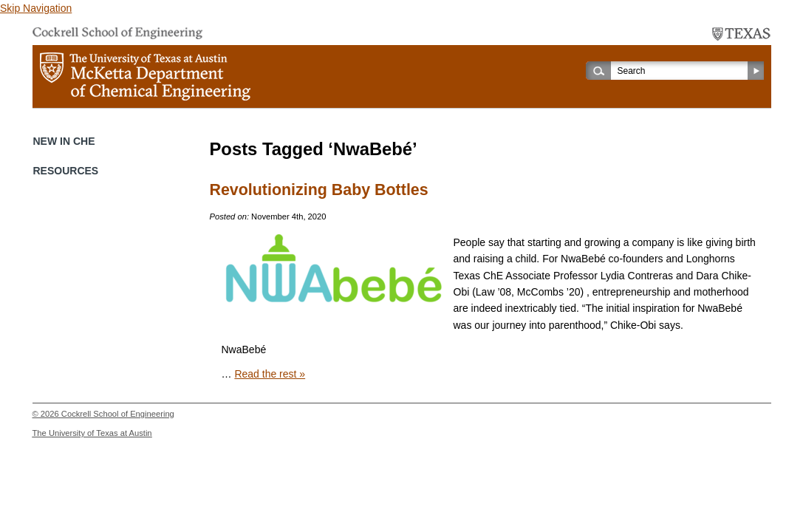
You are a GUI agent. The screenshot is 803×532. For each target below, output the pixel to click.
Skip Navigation (36, 8)
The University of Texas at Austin (92, 433)
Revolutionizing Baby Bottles (319, 190)
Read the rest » (270, 374)
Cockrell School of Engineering (118, 414)
